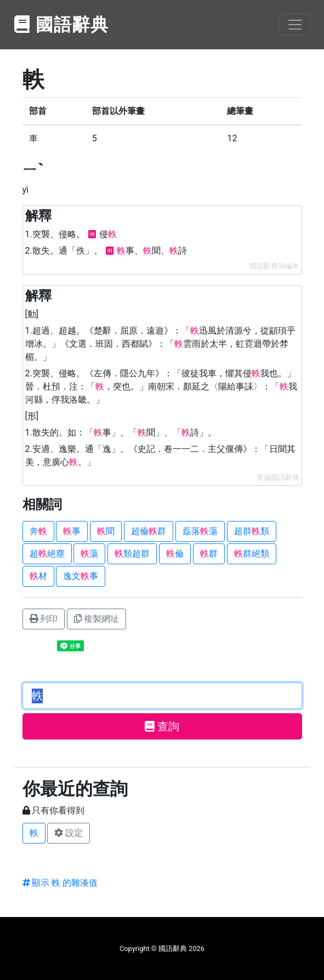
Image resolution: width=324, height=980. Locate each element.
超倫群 (149, 531)
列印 (44, 619)
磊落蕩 (200, 531)
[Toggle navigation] (295, 25)
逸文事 (81, 576)
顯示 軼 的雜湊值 (60, 883)
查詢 (162, 726)
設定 (69, 833)
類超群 (132, 554)
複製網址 (96, 619)
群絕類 (252, 554)
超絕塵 (47, 554)
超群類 (252, 531)
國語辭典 (62, 25)
